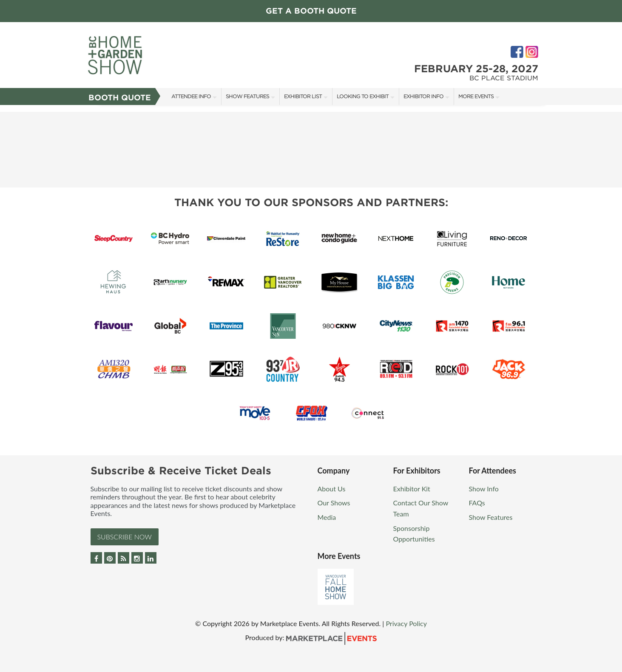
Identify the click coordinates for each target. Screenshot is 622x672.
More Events (476, 96)
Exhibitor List (303, 96)
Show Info (484, 489)
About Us (332, 489)
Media (327, 517)
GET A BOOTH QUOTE (311, 11)
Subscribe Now (125, 537)
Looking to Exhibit (363, 96)
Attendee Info (191, 96)
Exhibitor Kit (412, 489)
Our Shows (334, 503)
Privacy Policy (406, 623)
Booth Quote (120, 98)
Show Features (247, 96)
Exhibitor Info (423, 96)
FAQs (477, 503)
